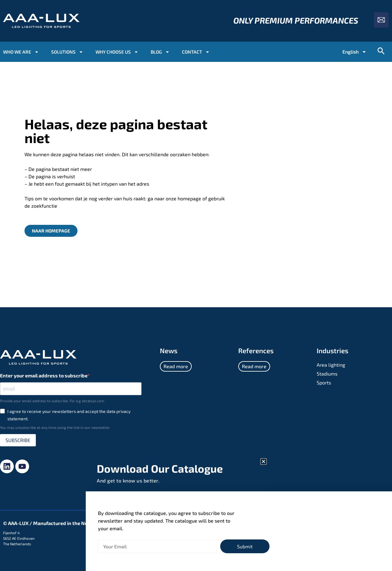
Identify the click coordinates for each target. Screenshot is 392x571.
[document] (196, 285)
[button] (264, 461)
